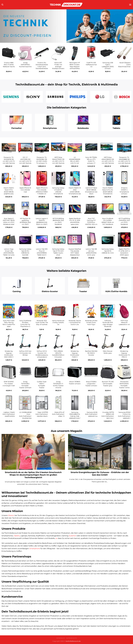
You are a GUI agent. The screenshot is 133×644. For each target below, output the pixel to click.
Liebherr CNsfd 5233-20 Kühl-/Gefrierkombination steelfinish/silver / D (12, 414)
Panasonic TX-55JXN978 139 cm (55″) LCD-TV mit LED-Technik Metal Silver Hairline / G (9, 162)
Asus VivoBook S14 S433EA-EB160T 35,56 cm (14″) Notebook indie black (108, 222)
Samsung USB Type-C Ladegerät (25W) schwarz (108, 66)
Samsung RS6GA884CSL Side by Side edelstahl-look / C (75, 416)
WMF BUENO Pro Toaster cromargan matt (9, 384)
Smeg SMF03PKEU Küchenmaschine (25, 65)
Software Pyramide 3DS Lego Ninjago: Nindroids (108, 324)
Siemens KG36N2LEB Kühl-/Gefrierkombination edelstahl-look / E (94, 414)
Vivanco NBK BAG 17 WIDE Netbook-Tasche (9, 65)
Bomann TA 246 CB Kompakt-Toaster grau (108, 384)
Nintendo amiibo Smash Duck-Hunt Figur (91, 323)
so (56, 538)
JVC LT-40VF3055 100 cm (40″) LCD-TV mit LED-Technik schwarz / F (25, 161)
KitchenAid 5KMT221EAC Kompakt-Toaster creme (124, 385)
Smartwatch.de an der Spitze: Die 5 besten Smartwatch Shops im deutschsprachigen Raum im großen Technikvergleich (33, 475)
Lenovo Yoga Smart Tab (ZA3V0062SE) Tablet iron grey (9, 252)
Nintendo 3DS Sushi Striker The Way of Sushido (42, 323)
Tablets (17, 536)
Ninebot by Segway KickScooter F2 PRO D (124, 354)
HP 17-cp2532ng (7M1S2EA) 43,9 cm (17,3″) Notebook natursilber (124, 222)
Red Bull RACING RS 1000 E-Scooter (91, 353)
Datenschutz (71, 638)
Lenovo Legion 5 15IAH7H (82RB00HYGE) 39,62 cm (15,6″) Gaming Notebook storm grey (42, 224)
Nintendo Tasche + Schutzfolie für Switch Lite (75, 323)
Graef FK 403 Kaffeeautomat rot (91, 65)
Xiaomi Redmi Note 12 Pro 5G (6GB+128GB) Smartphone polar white (108, 192)
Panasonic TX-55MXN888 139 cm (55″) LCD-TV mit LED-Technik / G (124, 161)
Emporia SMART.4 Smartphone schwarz (124, 191)
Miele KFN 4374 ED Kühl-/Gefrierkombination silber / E (61, 414)
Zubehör (72, 536)
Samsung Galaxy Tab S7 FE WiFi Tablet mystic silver (58, 252)
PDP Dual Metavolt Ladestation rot (124, 323)
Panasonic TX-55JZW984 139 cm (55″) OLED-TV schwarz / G (42, 160)
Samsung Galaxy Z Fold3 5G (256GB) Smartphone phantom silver (58, 192)
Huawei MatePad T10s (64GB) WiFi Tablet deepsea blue (75, 252)
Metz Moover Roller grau (108, 352)
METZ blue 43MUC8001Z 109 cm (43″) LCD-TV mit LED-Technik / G (108, 161)
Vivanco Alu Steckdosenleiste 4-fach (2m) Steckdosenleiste (42, 66)
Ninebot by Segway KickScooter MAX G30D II (9, 354)
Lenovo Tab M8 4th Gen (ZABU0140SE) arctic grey (91, 252)
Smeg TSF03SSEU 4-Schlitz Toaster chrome (58, 385)
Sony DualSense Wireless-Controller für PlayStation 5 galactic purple (25, 325)
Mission (11, 515)
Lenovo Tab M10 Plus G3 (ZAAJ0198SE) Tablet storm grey (42, 253)
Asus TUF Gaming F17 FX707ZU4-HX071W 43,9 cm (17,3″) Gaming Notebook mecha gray (91, 224)
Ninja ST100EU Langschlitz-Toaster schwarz (91, 384)
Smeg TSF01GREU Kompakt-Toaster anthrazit (25, 385)
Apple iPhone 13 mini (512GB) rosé (25, 190)
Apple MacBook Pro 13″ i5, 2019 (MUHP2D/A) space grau (75, 221)
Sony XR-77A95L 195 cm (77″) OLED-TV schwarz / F (91, 160)
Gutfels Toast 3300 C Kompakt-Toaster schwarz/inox (42, 386)
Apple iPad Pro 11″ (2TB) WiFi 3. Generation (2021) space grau (124, 253)
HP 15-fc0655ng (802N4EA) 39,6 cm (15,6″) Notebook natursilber (58, 222)
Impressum (61, 638)
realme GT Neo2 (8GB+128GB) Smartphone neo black (91, 191)
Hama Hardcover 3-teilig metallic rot (58, 323)
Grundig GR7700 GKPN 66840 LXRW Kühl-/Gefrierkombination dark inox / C (111, 415)
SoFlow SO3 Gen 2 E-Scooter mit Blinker (25, 353)
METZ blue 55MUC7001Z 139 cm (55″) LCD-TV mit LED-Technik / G (58, 161)
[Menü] (130, 5)
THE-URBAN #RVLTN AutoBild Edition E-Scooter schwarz (58, 355)
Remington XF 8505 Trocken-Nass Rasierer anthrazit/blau (75, 66)
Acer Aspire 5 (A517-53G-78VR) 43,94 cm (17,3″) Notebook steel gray (9, 222)
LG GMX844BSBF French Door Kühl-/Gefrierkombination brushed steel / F (28, 415)
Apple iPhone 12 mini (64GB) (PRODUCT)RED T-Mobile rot (42, 191)
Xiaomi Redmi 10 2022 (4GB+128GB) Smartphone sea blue (75, 192)
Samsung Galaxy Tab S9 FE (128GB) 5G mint (108, 251)
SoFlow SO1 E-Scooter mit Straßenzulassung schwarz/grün (42, 354)
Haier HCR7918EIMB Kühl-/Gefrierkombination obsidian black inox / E (45, 414)
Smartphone (35, 549)
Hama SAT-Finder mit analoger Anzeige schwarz (58, 66)
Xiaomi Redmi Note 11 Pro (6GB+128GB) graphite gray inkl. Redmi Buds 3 (9, 193)
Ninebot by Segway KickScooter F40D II (75, 354)
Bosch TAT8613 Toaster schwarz (75, 383)
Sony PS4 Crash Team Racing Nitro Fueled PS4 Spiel (9, 324)
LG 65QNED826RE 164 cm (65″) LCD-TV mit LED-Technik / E (75, 161)
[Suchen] (2, 5)
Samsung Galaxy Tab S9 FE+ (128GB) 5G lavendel (25, 252)
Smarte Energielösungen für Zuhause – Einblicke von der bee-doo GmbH (100, 474)
